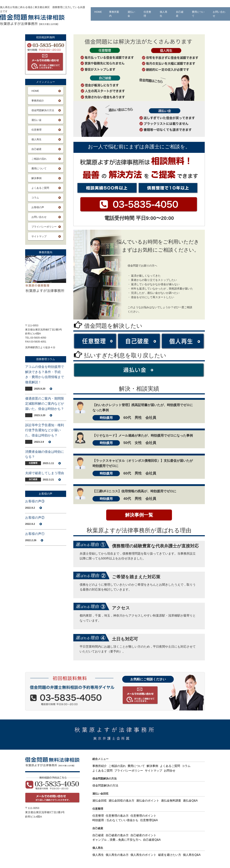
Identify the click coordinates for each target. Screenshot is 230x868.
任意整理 (147, 14)
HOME (98, 12)
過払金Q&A (190, 801)
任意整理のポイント (143, 816)
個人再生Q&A (192, 855)
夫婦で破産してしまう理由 (45, 473)
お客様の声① (35, 534)
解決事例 (36, 178)
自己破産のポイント (143, 835)
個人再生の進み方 (117, 855)
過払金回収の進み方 (121, 801)
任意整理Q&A (149, 820)
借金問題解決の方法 (43, 110)
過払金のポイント (148, 801)
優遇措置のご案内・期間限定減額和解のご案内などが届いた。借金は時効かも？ (45, 404)
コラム (35, 198)
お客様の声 (38, 207)
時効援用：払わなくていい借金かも (115, 820)
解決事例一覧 (139, 515)
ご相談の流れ (39, 159)
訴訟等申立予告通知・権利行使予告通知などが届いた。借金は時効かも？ (45, 430)
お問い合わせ (219, 14)
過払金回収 (100, 801)
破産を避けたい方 (170, 855)
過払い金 (131, 14)
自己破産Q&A (152, 840)
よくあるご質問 (40, 188)
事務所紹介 (38, 101)
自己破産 (180, 14)
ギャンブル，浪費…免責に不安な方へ (117, 840)
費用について (198, 14)
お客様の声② (35, 518)
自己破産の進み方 (117, 835)
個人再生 (164, 14)
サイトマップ (39, 236)
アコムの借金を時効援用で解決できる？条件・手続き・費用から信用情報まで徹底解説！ (45, 374)
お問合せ (170, 771)
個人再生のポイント (143, 855)
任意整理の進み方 (117, 816)
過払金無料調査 (171, 801)
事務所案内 (114, 14)
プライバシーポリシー (44, 227)
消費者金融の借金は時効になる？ (45, 454)
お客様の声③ (35, 501)
